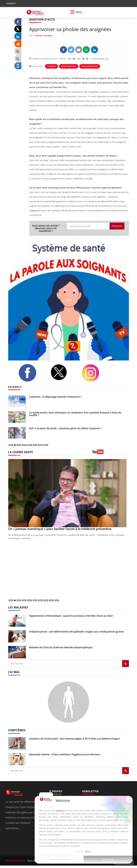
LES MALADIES (17, 607)
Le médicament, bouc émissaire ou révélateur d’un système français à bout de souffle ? (75, 414)
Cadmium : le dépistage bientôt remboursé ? (55, 397)
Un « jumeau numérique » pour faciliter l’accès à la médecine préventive (60, 529)
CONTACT (11, 3)
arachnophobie (69, 66)
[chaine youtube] (111, 453)
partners (60, 811)
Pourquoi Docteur (15, 860)
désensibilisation (90, 66)
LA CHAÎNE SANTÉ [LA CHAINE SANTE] (20, 452)
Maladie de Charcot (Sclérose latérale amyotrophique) (61, 647)
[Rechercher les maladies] (126, 663)
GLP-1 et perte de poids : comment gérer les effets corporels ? (65, 428)
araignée (52, 66)
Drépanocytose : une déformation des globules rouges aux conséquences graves (76, 631)
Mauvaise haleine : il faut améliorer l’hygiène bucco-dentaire (65, 753)
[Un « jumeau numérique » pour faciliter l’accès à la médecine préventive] (69, 493)
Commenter (100, 58)
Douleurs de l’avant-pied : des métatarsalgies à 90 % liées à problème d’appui (75, 738)
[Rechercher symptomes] (126, 770)
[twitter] (63, 372)
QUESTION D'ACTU (41, 19)
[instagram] (95, 373)
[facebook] (32, 372)
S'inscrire (117, 226)
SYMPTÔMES (16, 729)
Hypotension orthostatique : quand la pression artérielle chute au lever (71, 615)
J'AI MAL (14, 671)
